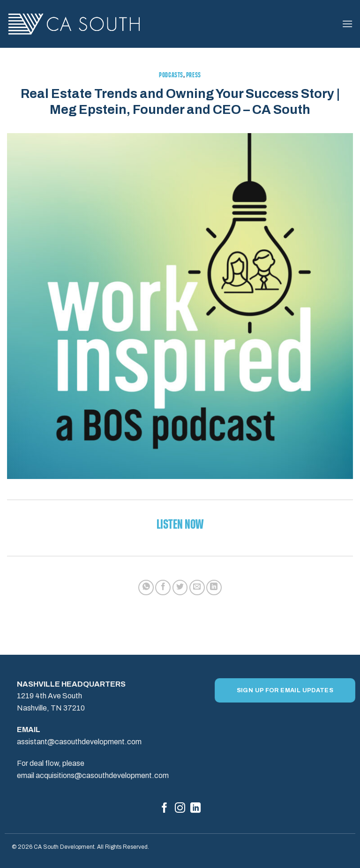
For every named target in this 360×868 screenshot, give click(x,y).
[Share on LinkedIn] (214, 587)
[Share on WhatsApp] (146, 587)
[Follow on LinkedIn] (195, 809)
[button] (347, 24)
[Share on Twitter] (180, 587)
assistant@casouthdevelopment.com (79, 742)
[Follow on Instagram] (180, 809)
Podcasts (171, 76)
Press (194, 76)
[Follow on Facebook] (165, 809)
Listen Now (180, 526)
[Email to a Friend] (197, 587)
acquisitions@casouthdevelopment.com (102, 775)
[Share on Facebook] (163, 587)
